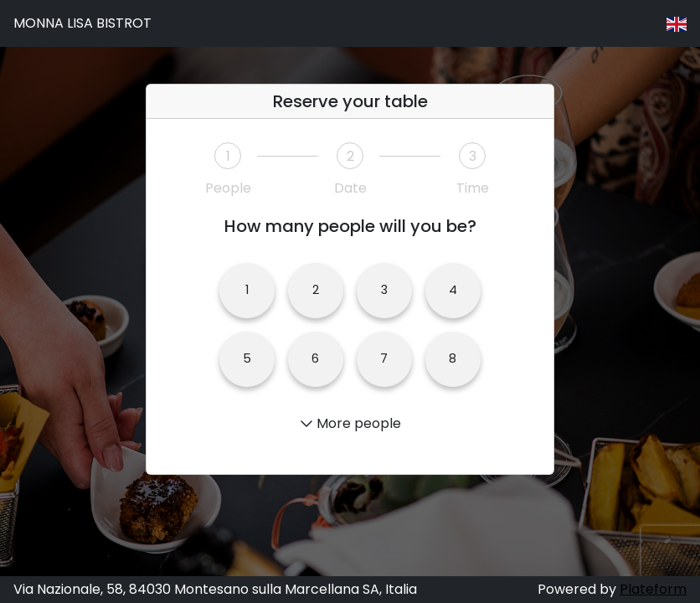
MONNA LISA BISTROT (82, 23)
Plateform (653, 589)
